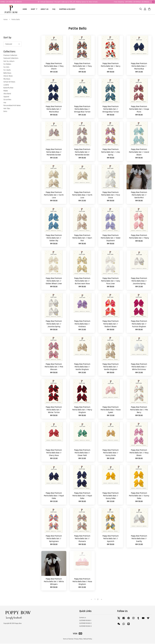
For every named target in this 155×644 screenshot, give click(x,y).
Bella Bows (7, 73)
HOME (25, 9)
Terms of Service (68, 639)
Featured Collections (11, 59)
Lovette (6, 85)
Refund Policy (88, 639)
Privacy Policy (78, 639)
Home (6, 20)
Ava (5, 103)
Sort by (7, 38)
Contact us (83, 618)
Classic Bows (8, 76)
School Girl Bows (9, 82)
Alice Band (7, 94)
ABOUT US (45, 9)
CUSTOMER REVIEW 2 (85, 624)
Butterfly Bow (8, 88)
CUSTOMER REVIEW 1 (85, 621)
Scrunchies (7, 100)
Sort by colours (9, 62)
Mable (6, 91)
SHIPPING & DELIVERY (67, 9)
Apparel (6, 97)
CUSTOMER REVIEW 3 (85, 627)
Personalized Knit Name (12, 106)
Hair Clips (7, 109)
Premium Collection (10, 56)
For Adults (7, 70)
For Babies (7, 64)
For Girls (6, 67)
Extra (5, 112)
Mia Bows (7, 79)
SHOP (34, 9)
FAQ (54, 9)
